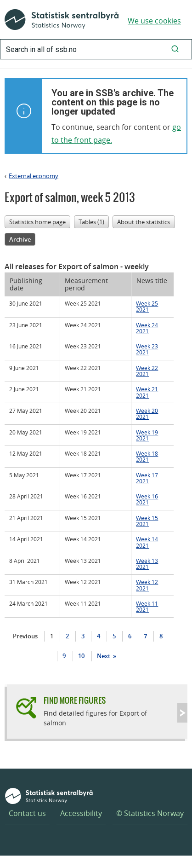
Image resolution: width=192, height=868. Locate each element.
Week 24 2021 (147, 328)
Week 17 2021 (147, 478)
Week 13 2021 (147, 564)
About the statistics (144, 222)
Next (104, 656)
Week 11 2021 (147, 606)
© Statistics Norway (150, 813)
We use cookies (154, 21)
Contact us (27, 813)
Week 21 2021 (147, 392)
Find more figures (75, 700)
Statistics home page (37, 222)
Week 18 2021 (147, 456)
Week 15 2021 (147, 521)
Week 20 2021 (147, 414)
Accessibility (81, 813)
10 (81, 656)
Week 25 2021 (147, 306)
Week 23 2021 (147, 349)
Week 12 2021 (147, 585)
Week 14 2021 (147, 542)
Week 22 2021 (147, 371)
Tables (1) (91, 222)
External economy (34, 176)
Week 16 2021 (147, 499)
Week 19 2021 (147, 435)
